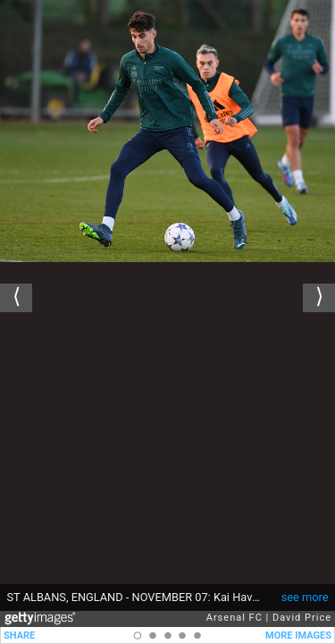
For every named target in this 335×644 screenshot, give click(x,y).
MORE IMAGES (298, 636)
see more (305, 597)
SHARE (19, 636)
